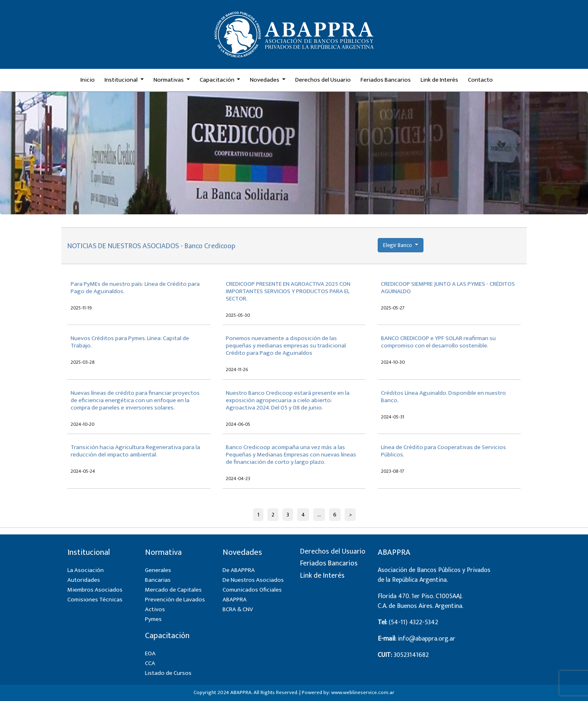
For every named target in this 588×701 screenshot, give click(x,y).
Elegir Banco (398, 245)
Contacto (480, 80)
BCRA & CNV (238, 609)
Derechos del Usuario (323, 80)
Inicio (88, 80)
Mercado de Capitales (173, 590)
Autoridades (84, 580)
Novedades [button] (265, 80)
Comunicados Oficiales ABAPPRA (252, 595)
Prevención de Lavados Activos (175, 604)
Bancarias (158, 580)
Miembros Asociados (95, 590)
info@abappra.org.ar (427, 639)
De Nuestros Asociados (253, 580)
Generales (158, 570)
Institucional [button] (122, 80)
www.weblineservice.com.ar (363, 692)
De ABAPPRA (239, 570)
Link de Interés (439, 80)
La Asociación (86, 570)
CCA (150, 663)
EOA (150, 653)
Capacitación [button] (218, 80)
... (319, 515)
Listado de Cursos (168, 673)
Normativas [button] (169, 80)
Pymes (153, 619)
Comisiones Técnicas (95, 600)
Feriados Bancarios (386, 80)
